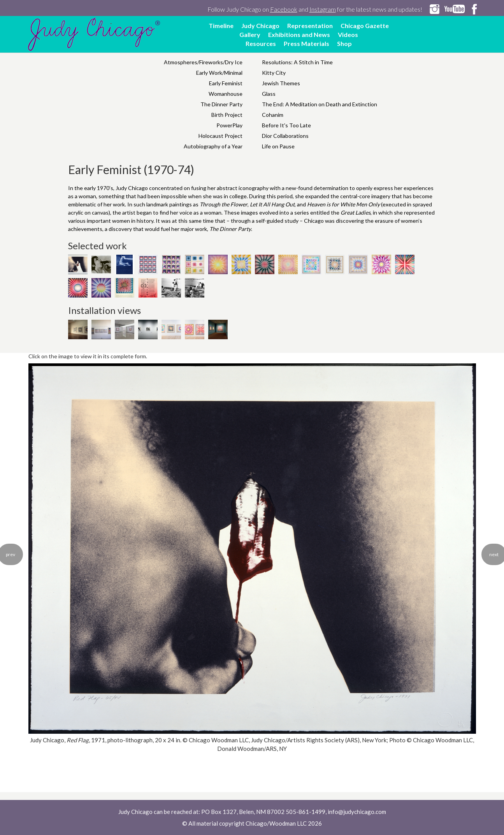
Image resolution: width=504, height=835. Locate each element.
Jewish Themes (281, 83)
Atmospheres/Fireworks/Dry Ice (203, 62)
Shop (344, 43)
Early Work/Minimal (219, 73)
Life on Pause (278, 146)
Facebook (284, 9)
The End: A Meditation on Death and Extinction (320, 104)
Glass (269, 94)
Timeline (221, 26)
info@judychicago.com (357, 812)
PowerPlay (229, 125)
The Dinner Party (221, 104)
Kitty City (274, 73)
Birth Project (227, 115)
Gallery (250, 34)
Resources (261, 43)
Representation (310, 26)
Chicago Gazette (365, 26)
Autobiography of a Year (213, 146)
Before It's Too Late (286, 125)
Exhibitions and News (299, 34)
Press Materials (306, 43)
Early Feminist (226, 83)
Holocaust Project (220, 136)
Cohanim (273, 115)
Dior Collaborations (285, 136)
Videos (348, 34)
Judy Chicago (260, 26)
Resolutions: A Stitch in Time (297, 62)
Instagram (323, 9)
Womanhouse (226, 94)
